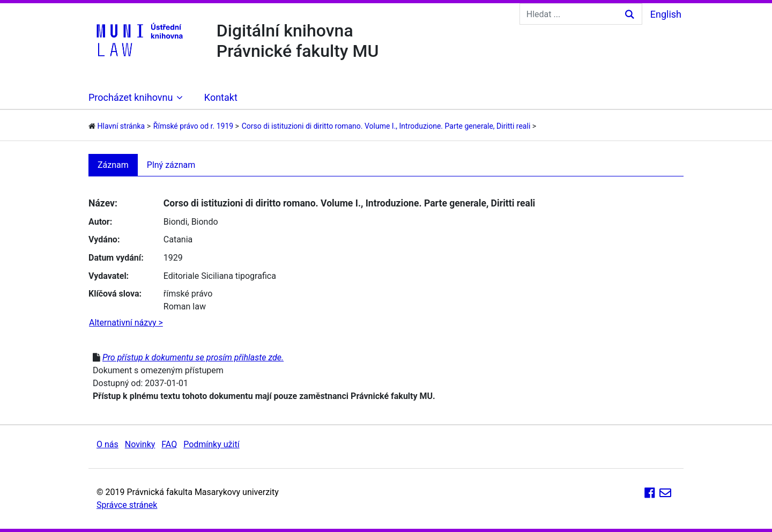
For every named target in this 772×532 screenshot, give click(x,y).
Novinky (140, 444)
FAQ (169, 444)
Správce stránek (127, 505)
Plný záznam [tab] (171, 165)
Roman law (185, 306)
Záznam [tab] (113, 165)
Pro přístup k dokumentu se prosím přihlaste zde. (193, 357)
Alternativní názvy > (126, 323)
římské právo (188, 294)
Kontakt (221, 97)
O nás (107, 444)
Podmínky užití (211, 444)
